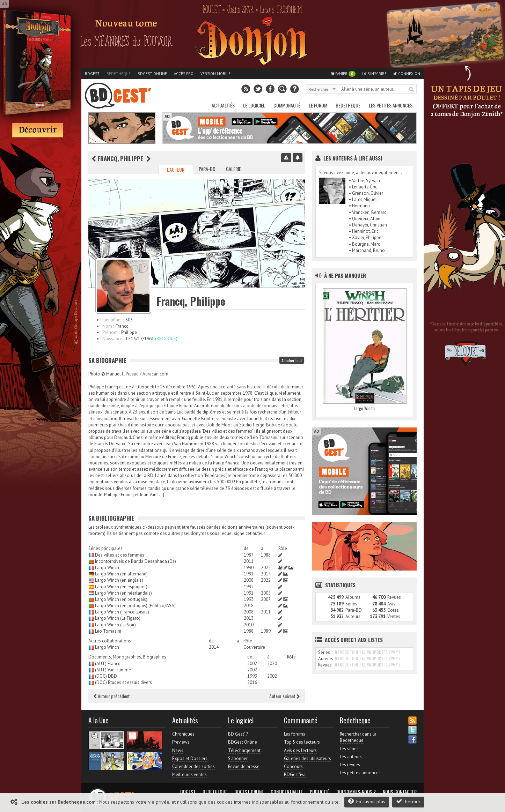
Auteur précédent (112, 696)
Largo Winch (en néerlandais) (123, 593)
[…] (161, 495)
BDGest (92, 74)
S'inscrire (375, 74)
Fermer (408, 801)
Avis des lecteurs (300, 750)
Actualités (223, 105)
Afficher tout (292, 360)
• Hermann (359, 206)
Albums (353, 597)
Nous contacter (400, 792)
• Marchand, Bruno (367, 250)
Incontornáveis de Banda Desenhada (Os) (136, 561)
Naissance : (113, 339)
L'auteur (176, 169)
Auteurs (353, 616)
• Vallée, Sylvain (364, 181)
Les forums (295, 734)
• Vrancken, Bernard (368, 212)
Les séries (349, 749)
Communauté (287, 105)
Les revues (350, 765)
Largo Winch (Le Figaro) (118, 618)
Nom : (108, 326)
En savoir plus (367, 801)
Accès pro (184, 74)
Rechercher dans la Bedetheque (358, 737)
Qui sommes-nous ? (356, 792)
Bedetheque (119, 74)
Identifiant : (113, 320)
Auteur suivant (284, 696)
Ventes (394, 616)
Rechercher (412, 90)
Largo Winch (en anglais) (119, 580)
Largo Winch (107, 568)
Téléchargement (244, 750)
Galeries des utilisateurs (308, 758)
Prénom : (111, 332)
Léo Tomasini (108, 631)
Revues (394, 597)
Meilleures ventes (189, 774)
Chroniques (183, 734)
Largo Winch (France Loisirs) (122, 612)
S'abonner (238, 758)
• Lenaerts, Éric (363, 187)
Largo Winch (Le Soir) (115, 625)
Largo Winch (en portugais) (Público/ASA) (135, 606)
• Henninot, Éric (364, 231)
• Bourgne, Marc (364, 244)
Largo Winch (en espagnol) (121, 587)
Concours (293, 766)
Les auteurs (351, 757)
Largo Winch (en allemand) (121, 574)
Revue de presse (244, 766)
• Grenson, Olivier (366, 193)
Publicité (320, 792)
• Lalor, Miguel (363, 199)
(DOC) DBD (106, 676)
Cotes (393, 610)
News (178, 750)
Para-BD (207, 169)
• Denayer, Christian (368, 225)
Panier (343, 74)
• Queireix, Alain (365, 219)
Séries (351, 604)
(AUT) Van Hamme (113, 670)
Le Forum (318, 105)
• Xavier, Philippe (365, 237)
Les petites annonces (391, 105)
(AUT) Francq (108, 664)
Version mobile (215, 74)
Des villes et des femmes (120, 555)
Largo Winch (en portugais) (121, 599)
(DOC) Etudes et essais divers (123, 682)
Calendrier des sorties (193, 766)
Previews (181, 742)
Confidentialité (287, 792)
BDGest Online (152, 74)
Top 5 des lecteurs (302, 742)
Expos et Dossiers (190, 758)
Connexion (407, 74)
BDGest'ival (295, 774)
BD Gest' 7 (238, 734)
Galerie (233, 169)
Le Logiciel (254, 105)
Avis (391, 604)
